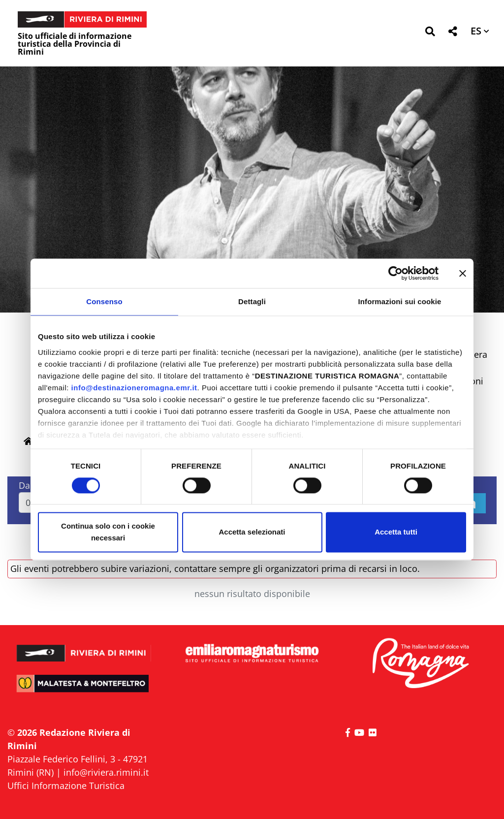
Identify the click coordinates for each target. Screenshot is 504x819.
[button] (430, 33)
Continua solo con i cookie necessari (108, 532)
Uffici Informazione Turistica (66, 786)
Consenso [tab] (104, 301)
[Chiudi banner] (463, 273)
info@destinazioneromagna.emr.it (134, 388)
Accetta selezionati (252, 532)
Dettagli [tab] (252, 301)
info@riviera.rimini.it (106, 772)
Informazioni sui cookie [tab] (400, 301)
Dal (26, 485)
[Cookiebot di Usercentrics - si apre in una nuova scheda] (395, 273)
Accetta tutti (396, 532)
